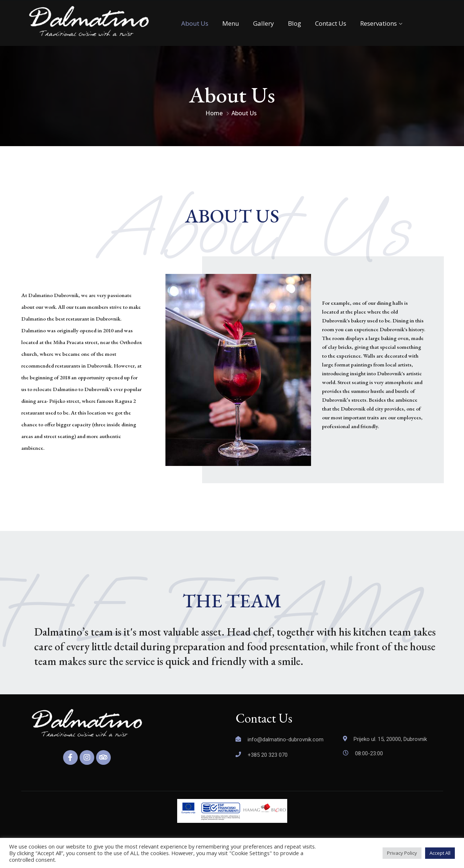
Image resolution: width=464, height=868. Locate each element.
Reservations (379, 23)
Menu (231, 23)
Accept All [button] (440, 853)
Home (214, 113)
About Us (195, 23)
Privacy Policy (402, 853)
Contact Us (331, 23)
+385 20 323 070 (268, 755)
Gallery (264, 23)
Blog (295, 23)
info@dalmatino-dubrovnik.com (286, 739)
